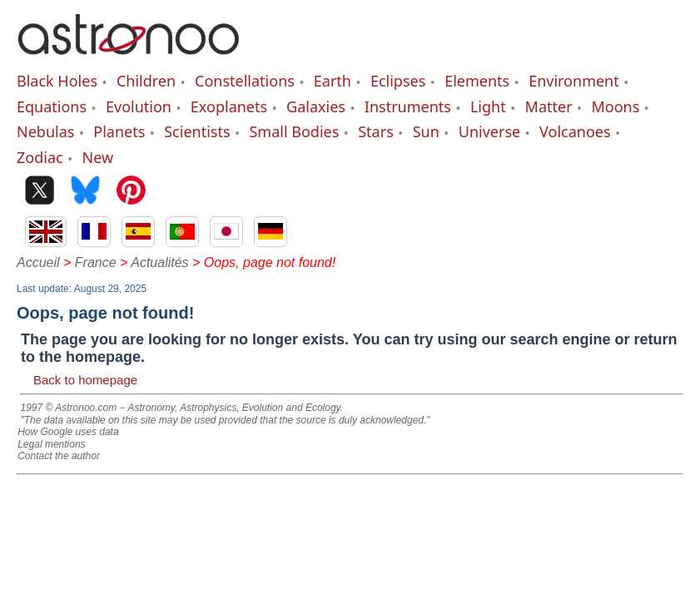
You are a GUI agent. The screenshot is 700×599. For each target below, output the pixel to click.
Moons (616, 106)
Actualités (159, 262)
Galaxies (316, 106)
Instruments (408, 106)
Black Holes (57, 81)
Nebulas (45, 131)
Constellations (245, 81)
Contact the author (59, 456)
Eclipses (398, 81)
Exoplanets (229, 106)
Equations (52, 106)
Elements (477, 81)
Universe (489, 131)
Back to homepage (85, 380)
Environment (574, 81)
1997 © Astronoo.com (68, 408)
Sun (426, 131)
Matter (549, 106)
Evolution (139, 106)
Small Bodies (294, 131)
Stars (376, 131)
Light (488, 106)
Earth (333, 81)
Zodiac (40, 157)
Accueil (38, 262)
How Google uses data (68, 432)
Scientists (197, 131)
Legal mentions (51, 444)
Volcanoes (575, 131)
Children (146, 81)
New (98, 157)
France (96, 262)
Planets (119, 131)
